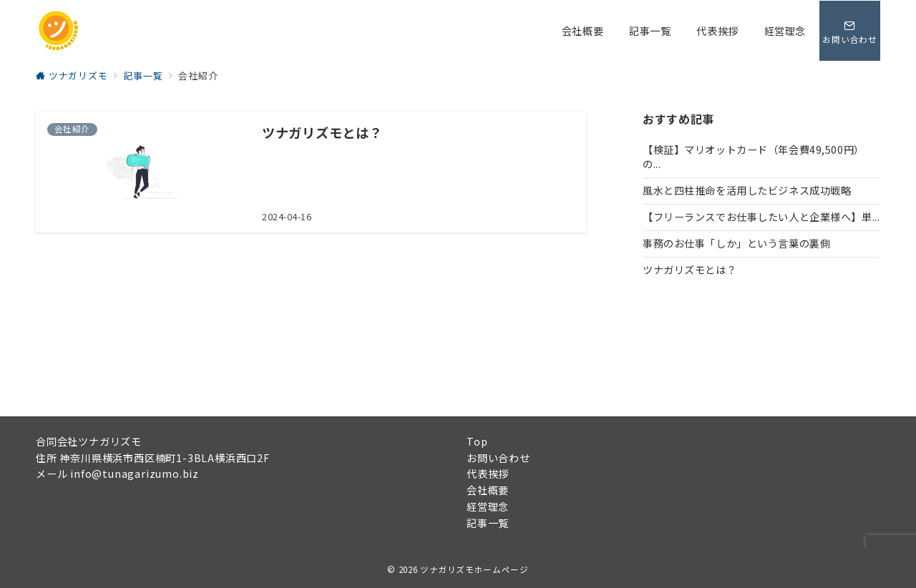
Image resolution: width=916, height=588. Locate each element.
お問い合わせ (498, 458)
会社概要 (488, 490)
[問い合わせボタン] (849, 31)
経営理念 (488, 506)
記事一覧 (488, 523)
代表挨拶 (488, 474)
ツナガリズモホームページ (474, 569)
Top (477, 441)
